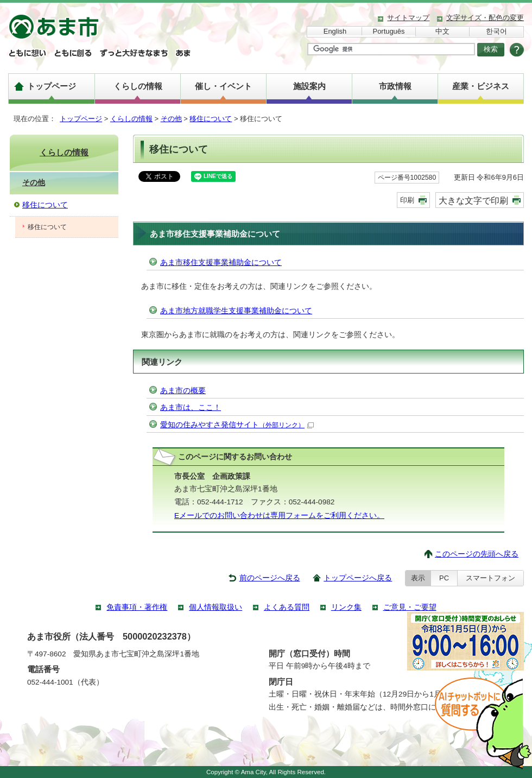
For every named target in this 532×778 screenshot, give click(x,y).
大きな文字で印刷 (473, 200)
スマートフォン (490, 578)
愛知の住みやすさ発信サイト (237, 425)
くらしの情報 (138, 86)
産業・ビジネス (481, 86)
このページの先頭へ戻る (477, 554)
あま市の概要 (183, 391)
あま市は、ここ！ (191, 407)
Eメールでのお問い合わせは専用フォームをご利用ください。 (279, 515)
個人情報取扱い (216, 607)
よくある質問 (287, 607)
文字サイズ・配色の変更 (485, 18)
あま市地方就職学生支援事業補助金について (236, 311)
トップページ (52, 86)
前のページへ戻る (270, 578)
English (335, 31)
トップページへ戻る (358, 578)
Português (389, 31)
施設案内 (309, 86)
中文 (442, 31)
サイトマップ (408, 18)
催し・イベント (223, 86)
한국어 (496, 31)
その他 (171, 119)
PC (444, 578)
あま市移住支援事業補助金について (221, 263)
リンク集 (346, 607)
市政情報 (395, 86)
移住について (211, 119)
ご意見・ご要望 (410, 607)
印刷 (407, 200)
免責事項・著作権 (137, 607)
